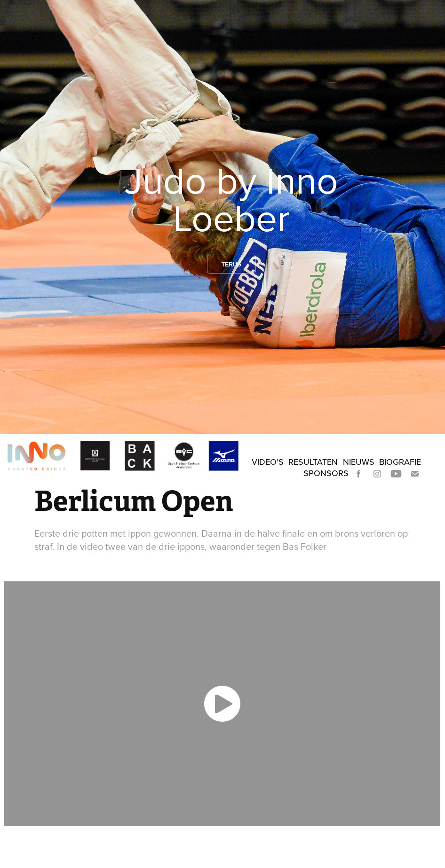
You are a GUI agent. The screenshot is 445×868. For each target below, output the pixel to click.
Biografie (400, 462)
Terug (231, 265)
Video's (268, 462)
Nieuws (359, 462)
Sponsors (326, 473)
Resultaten (313, 462)
